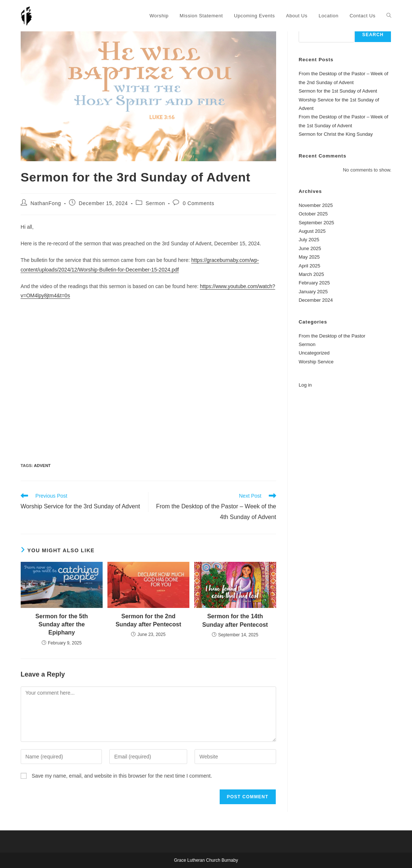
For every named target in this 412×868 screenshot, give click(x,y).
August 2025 (312, 231)
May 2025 (309, 257)
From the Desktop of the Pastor (332, 336)
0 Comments (198, 203)
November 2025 (316, 205)
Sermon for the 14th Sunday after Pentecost (235, 620)
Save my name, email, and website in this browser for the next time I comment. (122, 776)
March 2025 (311, 274)
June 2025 (310, 248)
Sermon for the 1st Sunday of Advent (338, 91)
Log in (305, 385)
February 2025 (314, 283)
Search (373, 35)
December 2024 (316, 300)
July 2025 (309, 240)
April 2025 (310, 266)
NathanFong (46, 203)
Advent (42, 466)
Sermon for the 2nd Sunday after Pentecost (148, 620)
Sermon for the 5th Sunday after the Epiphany (62, 625)
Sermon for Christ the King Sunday (336, 134)
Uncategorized (314, 353)
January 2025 (313, 292)
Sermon (155, 203)
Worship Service (316, 362)
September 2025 (316, 223)
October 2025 (313, 214)
